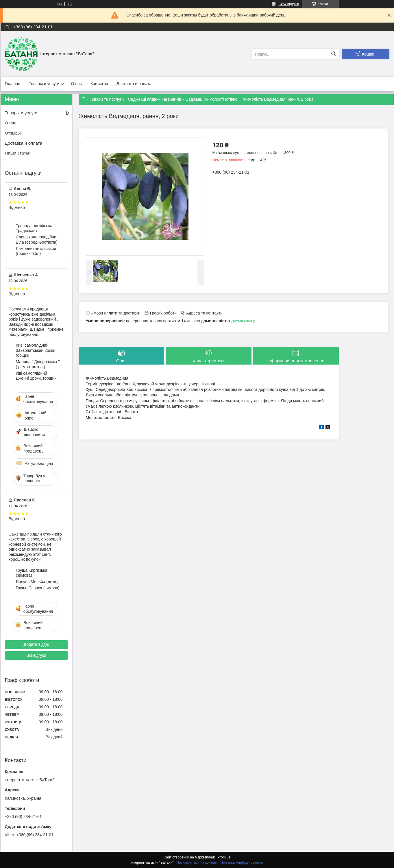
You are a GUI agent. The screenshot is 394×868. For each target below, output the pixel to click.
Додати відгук (36, 644)
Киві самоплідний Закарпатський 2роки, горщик (36, 350)
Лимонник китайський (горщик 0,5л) (36, 251)
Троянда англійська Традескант (34, 228)
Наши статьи (18, 153)
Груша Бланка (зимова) (38, 588)
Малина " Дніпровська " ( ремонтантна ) (38, 364)
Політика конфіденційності (242, 863)
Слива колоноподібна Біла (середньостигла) (37, 240)
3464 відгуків (289, 4)
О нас (76, 84)
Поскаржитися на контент (197, 863)
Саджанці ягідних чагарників (155, 99)
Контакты (99, 84)
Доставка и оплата (134, 84)
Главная (13, 84)
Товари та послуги (107, 99)
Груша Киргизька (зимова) (32, 573)
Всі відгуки (36, 655)
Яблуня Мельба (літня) (37, 582)
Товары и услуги (44, 84)
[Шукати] (334, 54)
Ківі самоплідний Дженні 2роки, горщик (36, 376)
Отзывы (13, 133)
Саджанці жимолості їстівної (212, 99)
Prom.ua (224, 857)
